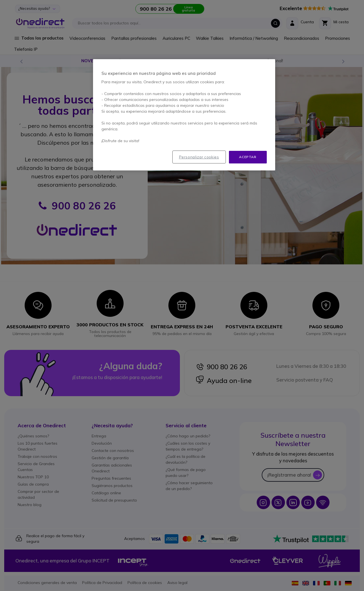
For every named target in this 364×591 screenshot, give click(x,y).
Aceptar (248, 157)
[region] (184, 115)
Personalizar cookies (199, 157)
